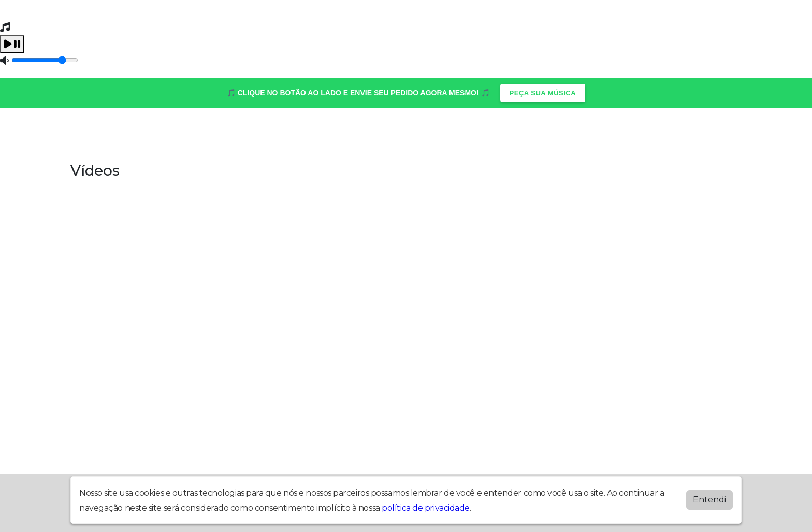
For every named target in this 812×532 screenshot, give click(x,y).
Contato (192, 134)
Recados (471, 134)
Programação (400, 134)
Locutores (254, 134)
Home (93, 134)
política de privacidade (426, 508)
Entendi (709, 500)
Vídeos (525, 134)
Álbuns (140, 134)
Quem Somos (592, 134)
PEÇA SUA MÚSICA (543, 93)
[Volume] (45, 60)
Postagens (323, 134)
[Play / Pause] (12, 44)
